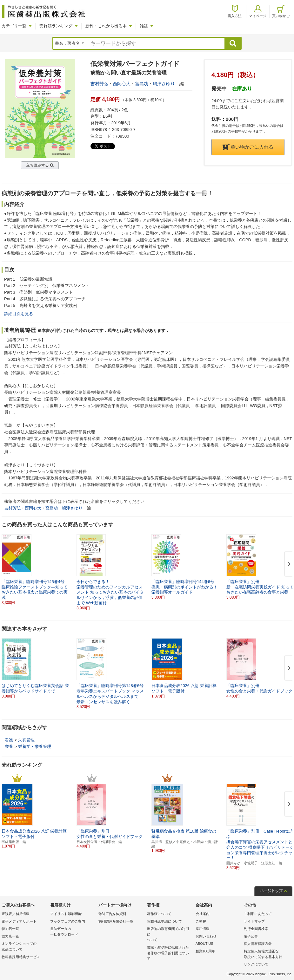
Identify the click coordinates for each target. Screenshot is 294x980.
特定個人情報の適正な (267, 954)
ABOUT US (204, 944)
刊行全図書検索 (256, 929)
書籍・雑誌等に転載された (170, 954)
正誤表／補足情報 (16, 914)
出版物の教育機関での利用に (170, 935)
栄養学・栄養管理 (35, 746)
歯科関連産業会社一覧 (116, 921)
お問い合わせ (206, 936)
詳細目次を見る (19, 314)
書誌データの (73, 932)
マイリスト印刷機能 (66, 914)
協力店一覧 (10, 936)
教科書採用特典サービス (21, 957)
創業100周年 (205, 951)
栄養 (9, 746)
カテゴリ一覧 (14, 26)
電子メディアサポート (19, 921)
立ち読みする (37, 165)
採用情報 (203, 929)
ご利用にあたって (258, 914)
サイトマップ (254, 921)
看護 (9, 740)
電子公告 (251, 936)
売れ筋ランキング (56, 26)
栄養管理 (26, 740)
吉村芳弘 (99, 84)
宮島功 (142, 84)
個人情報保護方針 (258, 944)
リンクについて (256, 964)
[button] (288, 564)
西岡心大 (122, 84)
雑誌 (144, 26)
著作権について (159, 914)
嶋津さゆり (164, 84)
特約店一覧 (10, 929)
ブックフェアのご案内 (68, 921)
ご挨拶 (201, 921)
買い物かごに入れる (248, 147)
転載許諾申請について (164, 921)
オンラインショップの (24, 947)
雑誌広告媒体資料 (112, 914)
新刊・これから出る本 (106, 26)
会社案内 (203, 914)
